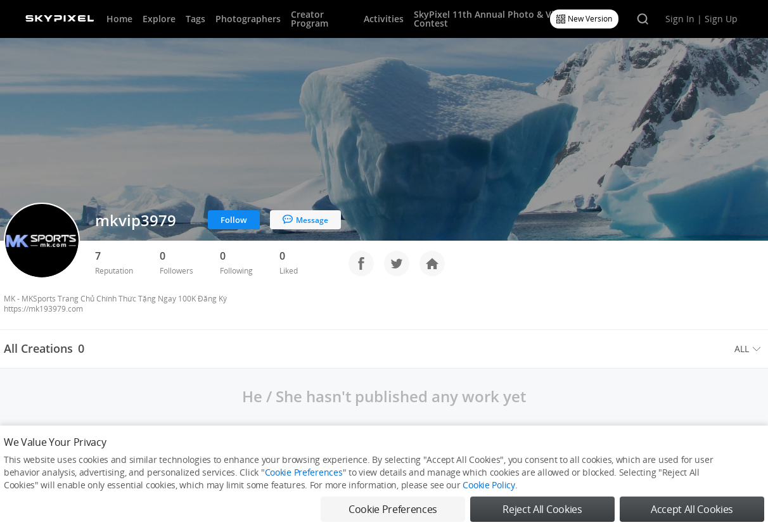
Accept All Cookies (692, 509)
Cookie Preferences (304, 472)
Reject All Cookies (542, 509)
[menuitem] (749, 349)
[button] (749, 349)
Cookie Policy (489, 485)
